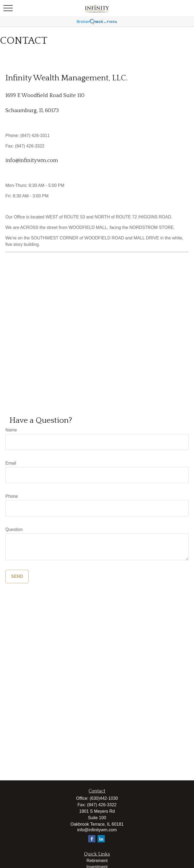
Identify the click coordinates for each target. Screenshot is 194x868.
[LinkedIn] (101, 839)
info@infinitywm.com (32, 160)
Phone (12, 496)
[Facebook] (92, 839)
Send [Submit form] (17, 576)
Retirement (97, 861)
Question (14, 529)
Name (11, 430)
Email (11, 463)
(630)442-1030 (104, 798)
